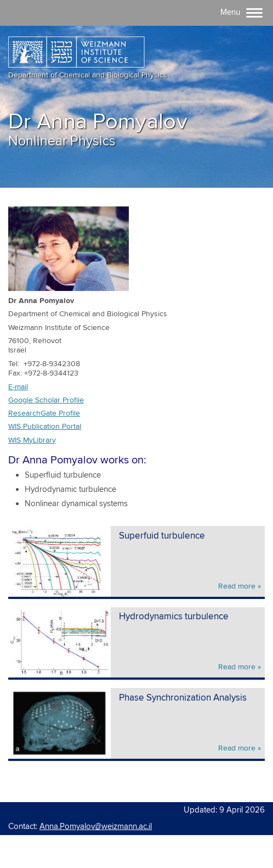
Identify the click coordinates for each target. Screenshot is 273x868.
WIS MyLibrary (32, 440)
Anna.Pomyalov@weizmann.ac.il (96, 827)
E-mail (18, 387)
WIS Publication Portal (45, 427)
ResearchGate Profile (44, 413)
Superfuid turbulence (162, 536)
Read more (237, 586)
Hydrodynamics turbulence (174, 617)
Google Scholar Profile (46, 400)
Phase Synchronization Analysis (183, 698)
